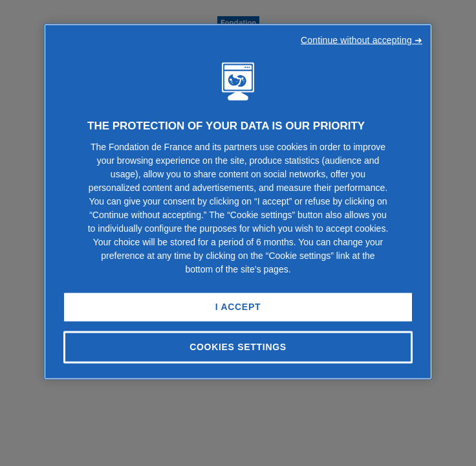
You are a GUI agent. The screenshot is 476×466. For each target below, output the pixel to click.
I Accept (238, 307)
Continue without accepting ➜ (362, 40)
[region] (238, 202)
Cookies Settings (238, 347)
